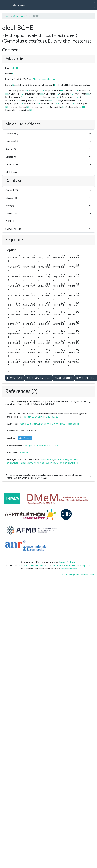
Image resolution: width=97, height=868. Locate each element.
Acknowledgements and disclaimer (78, 574)
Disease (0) (11, 157)
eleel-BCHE (47, 459)
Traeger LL (24, 424)
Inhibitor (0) (11, 172)
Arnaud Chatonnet (68, 562)
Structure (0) (12, 141)
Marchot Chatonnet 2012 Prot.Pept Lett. (71, 565)
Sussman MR (73, 424)
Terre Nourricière (69, 569)
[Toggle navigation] (91, 5)
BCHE (16, 68)
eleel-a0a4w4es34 (30, 463)
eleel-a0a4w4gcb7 (63, 459)
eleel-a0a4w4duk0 (49, 463)
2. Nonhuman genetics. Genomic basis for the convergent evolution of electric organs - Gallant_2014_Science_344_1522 (44, 476)
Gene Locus (19, 16)
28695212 (24, 452)
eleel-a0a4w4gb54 (69, 463)
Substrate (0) (12, 164)
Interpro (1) (11, 198)
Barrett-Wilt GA (47, 424)
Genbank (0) (12, 190)
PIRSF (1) (10, 221)
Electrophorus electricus (45, 79)
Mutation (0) (12, 133)
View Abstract (25, 438)
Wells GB (61, 424)
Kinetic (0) (11, 149)
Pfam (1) (10, 205)
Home (7, 16)
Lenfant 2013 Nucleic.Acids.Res (33, 565)
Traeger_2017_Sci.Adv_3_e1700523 (41, 417)
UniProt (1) (11, 213)
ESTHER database (13, 5)
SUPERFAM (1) (13, 229)
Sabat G (34, 424)
